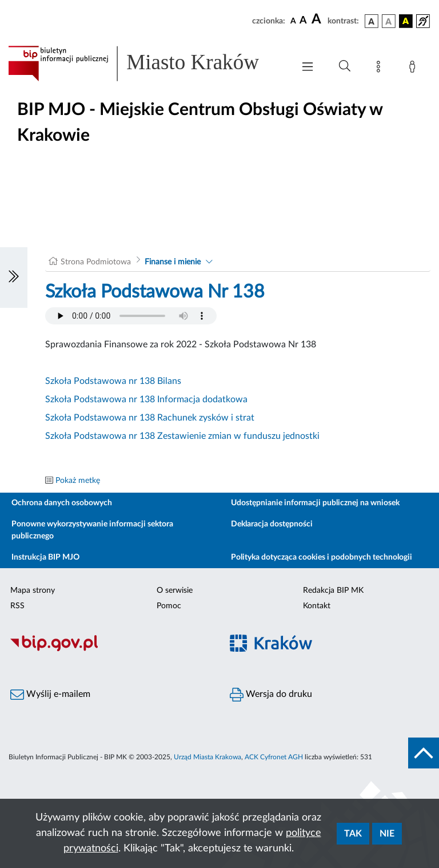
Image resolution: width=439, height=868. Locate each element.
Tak (353, 834)
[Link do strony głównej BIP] (145, 64)
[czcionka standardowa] (293, 21)
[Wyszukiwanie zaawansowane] (345, 66)
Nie (387, 834)
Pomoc (169, 606)
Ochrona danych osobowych (62, 503)
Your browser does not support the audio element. (131, 316)
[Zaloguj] (414, 69)
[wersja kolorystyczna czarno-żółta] (406, 21)
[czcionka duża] (318, 19)
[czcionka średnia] (303, 21)
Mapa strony (33, 590)
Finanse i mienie (173, 262)
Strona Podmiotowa (96, 262)
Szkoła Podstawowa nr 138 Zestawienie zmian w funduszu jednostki (182, 436)
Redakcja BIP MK (333, 590)
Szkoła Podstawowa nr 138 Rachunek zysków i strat (150, 418)
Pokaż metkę (78, 481)
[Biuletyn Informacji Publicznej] (110, 649)
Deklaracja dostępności (272, 524)
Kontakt (317, 606)
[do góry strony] (424, 753)
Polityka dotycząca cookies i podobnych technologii (322, 557)
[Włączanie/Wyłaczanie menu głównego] (308, 68)
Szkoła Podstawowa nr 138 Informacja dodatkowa (146, 399)
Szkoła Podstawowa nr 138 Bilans (113, 381)
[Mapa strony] (381, 69)
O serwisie (175, 590)
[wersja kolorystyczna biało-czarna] (389, 21)
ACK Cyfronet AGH (274, 757)
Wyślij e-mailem (50, 695)
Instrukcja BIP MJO (45, 557)
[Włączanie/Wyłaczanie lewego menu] (14, 278)
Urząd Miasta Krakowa (207, 757)
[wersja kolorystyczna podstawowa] (372, 21)
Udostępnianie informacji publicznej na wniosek (315, 503)
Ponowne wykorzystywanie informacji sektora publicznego (92, 530)
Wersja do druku (271, 695)
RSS (17, 606)
